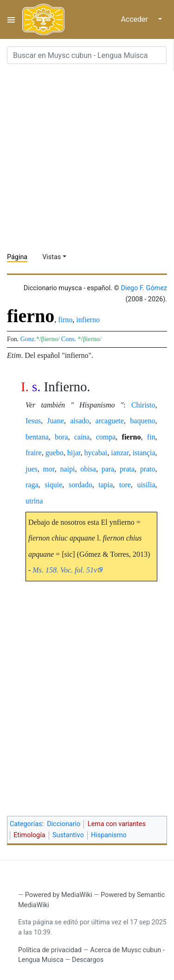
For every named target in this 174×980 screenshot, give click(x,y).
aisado (80, 421)
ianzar (120, 453)
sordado (81, 485)
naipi (67, 469)
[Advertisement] (87, 158)
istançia (144, 453)
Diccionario (64, 824)
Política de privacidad (50, 950)
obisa (88, 469)
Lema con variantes (117, 824)
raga (32, 485)
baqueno (142, 421)
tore (125, 485)
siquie (53, 485)
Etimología (29, 835)
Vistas (52, 257)
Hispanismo (109, 835)
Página (17, 257)
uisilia (146, 485)
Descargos (88, 960)
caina (82, 437)
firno (65, 320)
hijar (74, 453)
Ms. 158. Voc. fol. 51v (65, 570)
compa (106, 437)
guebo (55, 453)
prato (148, 469)
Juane (55, 421)
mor (49, 469)
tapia (106, 485)
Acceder (134, 19)
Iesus (33, 421)
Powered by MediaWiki (59, 895)
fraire (34, 453)
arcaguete (110, 421)
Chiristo (143, 405)
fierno (132, 437)
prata (127, 469)
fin (151, 437)
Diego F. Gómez (144, 288)
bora (61, 437)
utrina (34, 501)
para (108, 469)
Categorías (26, 824)
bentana (37, 437)
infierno (88, 320)
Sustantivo (68, 835)
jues (32, 469)
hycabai (96, 453)
